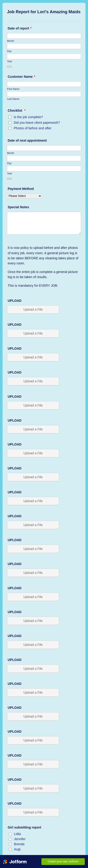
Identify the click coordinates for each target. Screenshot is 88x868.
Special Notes (18, 207)
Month (11, 41)
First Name (13, 89)
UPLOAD (15, 301)
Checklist (17, 111)
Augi (17, 849)
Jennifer (20, 839)
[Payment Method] (24, 196)
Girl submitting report (24, 827)
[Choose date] (9, 67)
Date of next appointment (27, 140)
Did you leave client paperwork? (37, 123)
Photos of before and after (33, 128)
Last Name (13, 99)
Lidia (17, 834)
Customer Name (21, 77)
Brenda (19, 844)
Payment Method (21, 189)
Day (9, 51)
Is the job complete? (28, 117)
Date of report (20, 28)
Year (10, 61)
